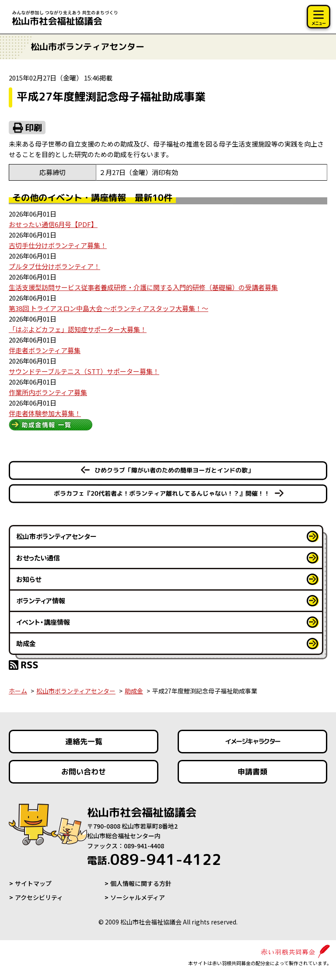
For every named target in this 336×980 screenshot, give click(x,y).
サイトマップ (33, 883)
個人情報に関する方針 (141, 883)
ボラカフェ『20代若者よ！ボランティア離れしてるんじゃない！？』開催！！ (162, 493)
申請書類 (252, 772)
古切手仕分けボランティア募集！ (58, 245)
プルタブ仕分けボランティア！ (54, 266)
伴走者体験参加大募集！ (45, 413)
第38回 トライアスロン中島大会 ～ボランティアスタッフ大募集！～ (108, 308)
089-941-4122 (154, 859)
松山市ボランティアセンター (56, 536)
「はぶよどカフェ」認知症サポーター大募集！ (78, 329)
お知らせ (29, 579)
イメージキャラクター (252, 741)
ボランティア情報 (41, 600)
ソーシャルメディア (138, 897)
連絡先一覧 (84, 741)
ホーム (18, 691)
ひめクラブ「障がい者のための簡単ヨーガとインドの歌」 (174, 470)
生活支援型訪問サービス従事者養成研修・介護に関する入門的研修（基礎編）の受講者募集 (143, 287)
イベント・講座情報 (43, 622)
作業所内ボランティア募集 (48, 392)
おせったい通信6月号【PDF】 (53, 224)
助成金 (26, 643)
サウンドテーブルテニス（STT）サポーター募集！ (84, 371)
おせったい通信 (38, 558)
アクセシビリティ (39, 897)
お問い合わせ (84, 772)
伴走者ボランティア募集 (45, 350)
